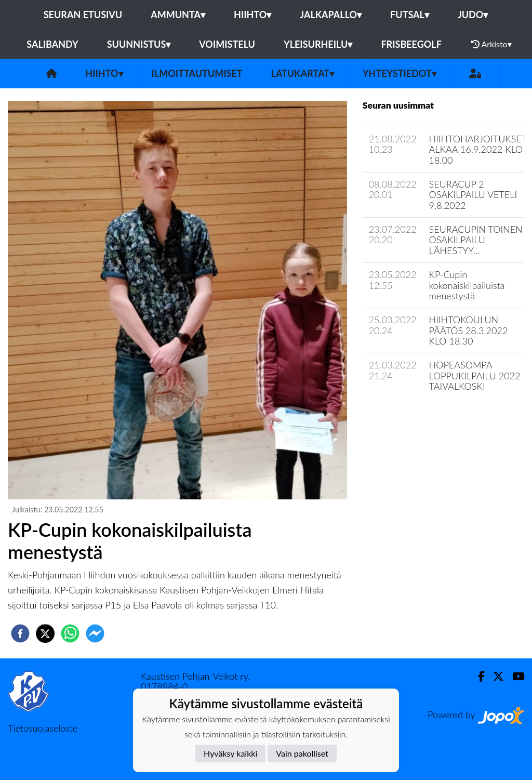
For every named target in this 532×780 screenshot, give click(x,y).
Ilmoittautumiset (197, 73)
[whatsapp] (70, 633)
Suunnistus (139, 44)
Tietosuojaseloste (43, 728)
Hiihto (252, 15)
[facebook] (20, 633)
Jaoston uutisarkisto (410, 416)
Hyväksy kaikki (230, 753)
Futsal (410, 15)
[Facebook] (477, 676)
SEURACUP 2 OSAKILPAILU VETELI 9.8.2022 (473, 195)
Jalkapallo (331, 15)
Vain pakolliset (302, 753)
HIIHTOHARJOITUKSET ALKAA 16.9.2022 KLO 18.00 (478, 149)
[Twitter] (494, 676)
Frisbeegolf (411, 44)
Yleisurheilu (318, 44)
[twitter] (45, 633)
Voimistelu (227, 44)
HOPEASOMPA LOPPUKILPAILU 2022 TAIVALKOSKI (475, 375)
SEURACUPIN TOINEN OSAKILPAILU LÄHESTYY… (476, 240)
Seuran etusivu (83, 15)
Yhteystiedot (400, 73)
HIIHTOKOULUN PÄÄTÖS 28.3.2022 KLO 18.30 (469, 330)
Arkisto (491, 44)
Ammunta (178, 15)
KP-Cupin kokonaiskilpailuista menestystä (467, 285)
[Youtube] (514, 676)
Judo (473, 15)
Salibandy (52, 44)
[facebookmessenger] (95, 633)
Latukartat (303, 73)
